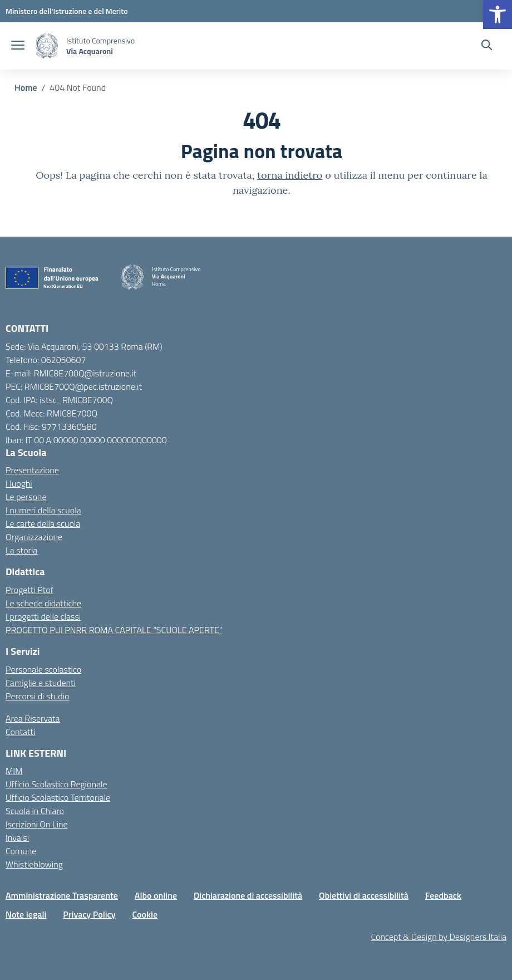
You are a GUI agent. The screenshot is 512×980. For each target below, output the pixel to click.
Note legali (26, 914)
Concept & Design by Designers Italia (439, 937)
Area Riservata (33, 718)
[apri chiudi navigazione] (18, 46)
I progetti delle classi (43, 616)
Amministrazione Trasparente (62, 895)
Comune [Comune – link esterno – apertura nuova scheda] (21, 851)
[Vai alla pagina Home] (26, 87)
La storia (21, 550)
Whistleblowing (34, 864)
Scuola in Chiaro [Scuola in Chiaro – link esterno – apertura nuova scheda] (35, 811)
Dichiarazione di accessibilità (248, 895)
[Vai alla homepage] (47, 46)
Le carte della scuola (43, 523)
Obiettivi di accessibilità (364, 895)
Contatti (20, 732)
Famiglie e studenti (41, 683)
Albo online (156, 895)
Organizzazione (34, 537)
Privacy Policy (89, 914)
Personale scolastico (43, 669)
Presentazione (32, 470)
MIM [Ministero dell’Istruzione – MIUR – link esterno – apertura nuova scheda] (14, 771)
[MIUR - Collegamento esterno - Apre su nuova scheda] (67, 11)
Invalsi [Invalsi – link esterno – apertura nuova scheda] (17, 837)
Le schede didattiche (43, 603)
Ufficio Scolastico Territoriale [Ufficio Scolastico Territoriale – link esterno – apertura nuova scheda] (58, 797)
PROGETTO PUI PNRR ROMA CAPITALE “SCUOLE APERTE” (114, 630)
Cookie (145, 914)
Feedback (443, 895)
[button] (498, 14)
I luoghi (19, 483)
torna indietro (290, 175)
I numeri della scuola (43, 510)
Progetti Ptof (29, 590)
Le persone (26, 497)
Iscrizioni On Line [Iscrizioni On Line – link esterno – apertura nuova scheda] (37, 824)
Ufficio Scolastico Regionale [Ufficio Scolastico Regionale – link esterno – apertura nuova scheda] (56, 784)
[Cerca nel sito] (487, 46)
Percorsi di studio (37, 696)
